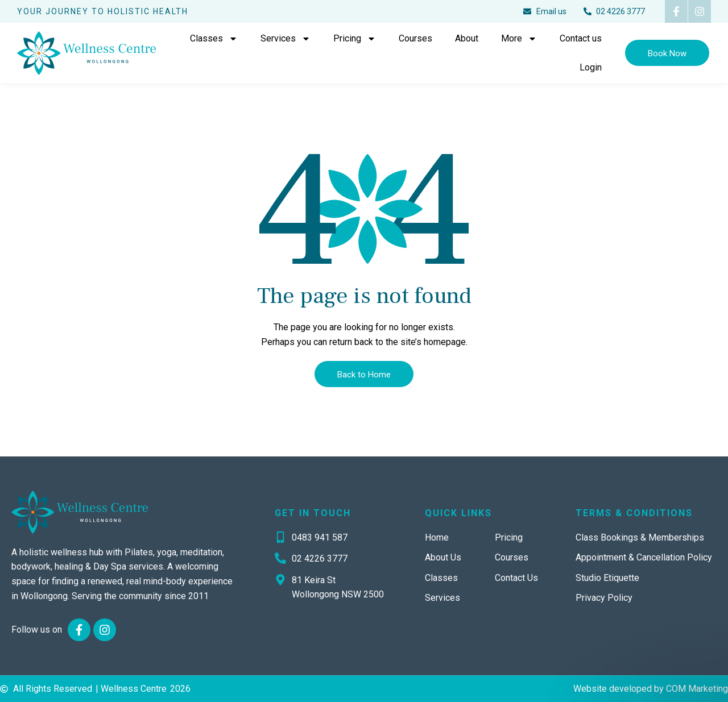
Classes (214, 39)
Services (286, 39)
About (467, 38)
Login (591, 67)
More (519, 39)
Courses (415, 38)
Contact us (581, 38)
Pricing (355, 39)
